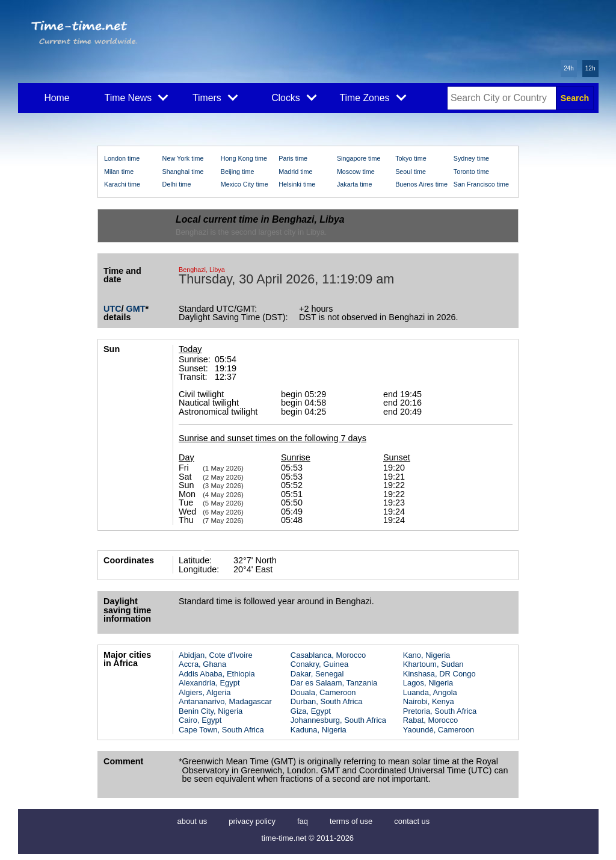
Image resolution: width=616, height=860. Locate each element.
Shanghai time (183, 172)
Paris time (293, 158)
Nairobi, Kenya (429, 701)
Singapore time (359, 158)
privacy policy (252, 821)
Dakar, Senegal (317, 674)
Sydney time (471, 158)
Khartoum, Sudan (433, 664)
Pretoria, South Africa (440, 711)
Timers (215, 97)
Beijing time (238, 172)
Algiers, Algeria (205, 692)
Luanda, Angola (430, 692)
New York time (183, 158)
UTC (112, 309)
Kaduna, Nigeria (319, 730)
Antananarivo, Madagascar (225, 701)
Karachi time (122, 184)
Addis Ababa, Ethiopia (217, 674)
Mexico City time (245, 184)
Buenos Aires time (421, 184)
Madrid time (295, 172)
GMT (136, 309)
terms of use (351, 821)
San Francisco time (481, 184)
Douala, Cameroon (323, 692)
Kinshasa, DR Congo (439, 674)
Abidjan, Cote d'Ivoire (216, 655)
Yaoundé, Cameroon (439, 730)
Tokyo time (411, 158)
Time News (137, 97)
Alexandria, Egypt (209, 683)
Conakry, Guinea (319, 664)
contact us (412, 821)
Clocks (294, 97)
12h (590, 68)
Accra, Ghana (202, 664)
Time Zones (373, 97)
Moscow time (356, 172)
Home (57, 98)
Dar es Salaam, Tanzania (334, 683)
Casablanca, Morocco (328, 655)
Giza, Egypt (311, 711)
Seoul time (411, 172)
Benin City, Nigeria (211, 711)
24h (569, 68)
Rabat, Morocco (430, 720)
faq (303, 821)
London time (122, 158)
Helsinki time (297, 184)
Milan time (119, 172)
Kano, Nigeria (427, 655)
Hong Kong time (244, 158)
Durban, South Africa (327, 701)
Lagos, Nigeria (428, 683)
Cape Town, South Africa (221, 730)
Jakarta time (355, 184)
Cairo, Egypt (200, 720)
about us (192, 821)
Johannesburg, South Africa (338, 720)
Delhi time (177, 184)
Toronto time (471, 172)
